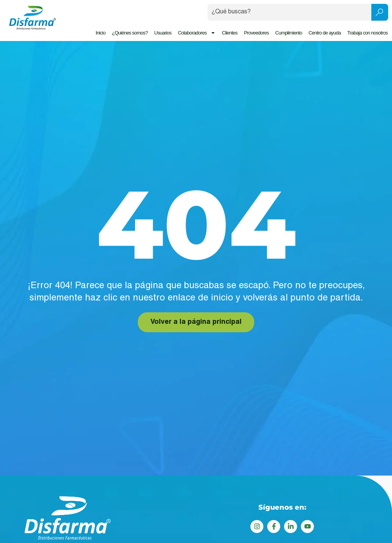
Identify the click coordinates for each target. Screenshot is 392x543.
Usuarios (163, 33)
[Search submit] (380, 12)
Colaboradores (197, 33)
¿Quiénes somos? (130, 33)
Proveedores (256, 33)
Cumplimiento (289, 33)
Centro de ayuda (325, 33)
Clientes (230, 33)
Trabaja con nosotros (367, 33)
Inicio (101, 33)
